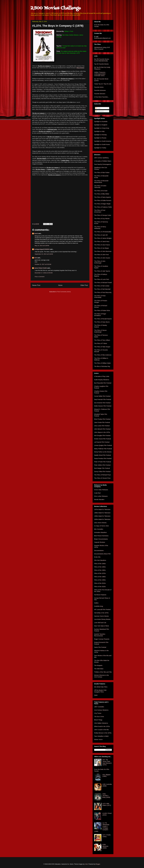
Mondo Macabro (99, 499)
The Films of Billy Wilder (102, 194)
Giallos (96, 603)
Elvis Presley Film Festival (102, 419)
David (36, 233)
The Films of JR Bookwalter (103, 232)
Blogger (98, 864)
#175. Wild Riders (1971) (107, 804)
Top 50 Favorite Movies (101, 64)
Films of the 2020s (100, 587)
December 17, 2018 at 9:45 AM (44, 273)
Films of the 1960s (100, 570)
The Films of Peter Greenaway (100, 297)
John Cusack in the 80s (101, 730)
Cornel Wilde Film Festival (102, 396)
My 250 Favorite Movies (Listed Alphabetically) (102, 60)
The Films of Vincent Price (102, 478)
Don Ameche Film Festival (102, 403)
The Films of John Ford (101, 255)
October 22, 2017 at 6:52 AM (43, 264)
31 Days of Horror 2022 (101, 526)
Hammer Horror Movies (101, 616)
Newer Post (36, 285)
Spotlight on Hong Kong (102, 128)
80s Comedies (99, 529)
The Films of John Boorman (103, 251)
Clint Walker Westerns (101, 723)
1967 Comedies (99, 707)
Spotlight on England (101, 125)
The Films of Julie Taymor (102, 271)
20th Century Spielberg (101, 158)
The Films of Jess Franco (102, 245)
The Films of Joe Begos (102, 248)
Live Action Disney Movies (102, 619)
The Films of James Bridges (103, 238)
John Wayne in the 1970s (102, 432)
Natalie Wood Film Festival (102, 455)
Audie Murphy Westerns (102, 380)
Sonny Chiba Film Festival (102, 472)
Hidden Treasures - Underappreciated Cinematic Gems (100, 74)
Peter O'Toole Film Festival (103, 462)
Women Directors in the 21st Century (101, 676)
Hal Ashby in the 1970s (101, 613)
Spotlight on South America (103, 141)
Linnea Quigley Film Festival (103, 445)
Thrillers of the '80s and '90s (103, 672)
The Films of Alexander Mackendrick (101, 182)
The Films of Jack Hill (101, 235)
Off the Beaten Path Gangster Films (100, 691)
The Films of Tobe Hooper (102, 347)
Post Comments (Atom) (64, 292)
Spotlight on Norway (100, 135)
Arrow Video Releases (101, 490)
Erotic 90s (97, 557)
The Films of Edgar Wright (102, 204)
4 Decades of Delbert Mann (103, 161)
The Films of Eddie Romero (103, 200)
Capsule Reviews (100, 542)
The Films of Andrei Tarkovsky (100, 187)
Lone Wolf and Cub (100, 623)
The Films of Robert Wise (102, 310)
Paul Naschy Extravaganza (103, 164)
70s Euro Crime (99, 717)
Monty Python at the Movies (103, 452)
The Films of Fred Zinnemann (100, 211)
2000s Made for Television (102, 519)
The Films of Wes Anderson (103, 355)
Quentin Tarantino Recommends (100, 635)
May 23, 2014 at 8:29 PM (42, 246)
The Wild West (99, 669)
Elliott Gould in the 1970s (102, 726)
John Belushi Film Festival (102, 429)
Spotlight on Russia (100, 138)
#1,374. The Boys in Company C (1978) (58, 26)
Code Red (97, 493)
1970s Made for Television (102, 509)
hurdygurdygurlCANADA (42, 249)
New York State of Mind (101, 626)
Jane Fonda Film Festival (102, 422)
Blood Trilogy (98, 720)
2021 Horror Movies (100, 523)
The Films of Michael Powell (103, 283)
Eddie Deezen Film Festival (103, 406)
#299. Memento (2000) (105, 846)
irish (36, 258)
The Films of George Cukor (103, 215)
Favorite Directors (100, 94)
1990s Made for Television (102, 516)
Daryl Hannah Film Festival (103, 399)
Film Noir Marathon (100, 560)
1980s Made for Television (102, 513)
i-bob (86, 864)
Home (60, 285)
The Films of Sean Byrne (102, 322)
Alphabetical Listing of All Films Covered (102, 48)
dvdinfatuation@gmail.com (102, 38)
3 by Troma (98, 713)
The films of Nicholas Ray (102, 366)
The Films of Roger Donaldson (100, 315)
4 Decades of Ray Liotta (102, 376)
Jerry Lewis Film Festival (102, 426)
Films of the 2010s (100, 583)
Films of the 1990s (100, 580)
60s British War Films (101, 687)
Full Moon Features (100, 595)
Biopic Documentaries (101, 539)
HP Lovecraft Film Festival (102, 610)
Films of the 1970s (100, 573)
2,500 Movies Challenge (56, 8)
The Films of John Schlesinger (100, 262)
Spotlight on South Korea (102, 144)
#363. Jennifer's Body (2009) (106, 796)
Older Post (84, 285)
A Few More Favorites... (102, 97)
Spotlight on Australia (101, 122)
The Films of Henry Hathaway (100, 228)
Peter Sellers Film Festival (102, 465)
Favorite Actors (99, 87)
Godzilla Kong (99, 606)
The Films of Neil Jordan (102, 286)
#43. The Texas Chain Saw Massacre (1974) (107, 762)
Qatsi (96, 695)
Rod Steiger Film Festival (102, 468)
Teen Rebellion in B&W (101, 736)
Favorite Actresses (100, 90)
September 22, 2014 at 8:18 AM (44, 254)
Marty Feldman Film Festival (103, 449)
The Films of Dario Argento (103, 197)
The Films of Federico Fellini (103, 207)
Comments (100, 111)
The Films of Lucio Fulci (102, 279)
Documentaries (99, 551)
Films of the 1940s (100, 564)
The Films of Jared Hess (102, 242)
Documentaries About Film (102, 554)
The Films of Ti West (101, 343)
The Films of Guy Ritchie (102, 219)
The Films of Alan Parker (102, 173)
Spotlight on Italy (99, 131)
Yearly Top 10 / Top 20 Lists (103, 84)
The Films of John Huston (102, 258)
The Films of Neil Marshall (102, 289)
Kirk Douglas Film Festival (102, 435)
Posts (98, 108)
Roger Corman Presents (102, 639)
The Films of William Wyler (102, 363)
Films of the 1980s (100, 577)
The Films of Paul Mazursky (103, 292)
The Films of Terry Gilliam (102, 340)
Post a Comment (40, 277)
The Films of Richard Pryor (102, 475)
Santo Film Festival (100, 647)
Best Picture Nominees (101, 536)
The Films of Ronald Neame (103, 319)
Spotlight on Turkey (100, 148)
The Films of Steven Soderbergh (100, 331)
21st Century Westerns (101, 710)
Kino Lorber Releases (101, 496)
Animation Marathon (100, 532)
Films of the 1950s (100, 567)
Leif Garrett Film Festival (102, 442)
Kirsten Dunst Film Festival (102, 439)
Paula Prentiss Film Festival (103, 458)
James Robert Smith (40, 268)
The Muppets (98, 665)
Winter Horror (98, 740)
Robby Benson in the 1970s (103, 733)
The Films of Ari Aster (101, 191)
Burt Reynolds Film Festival (103, 383)
